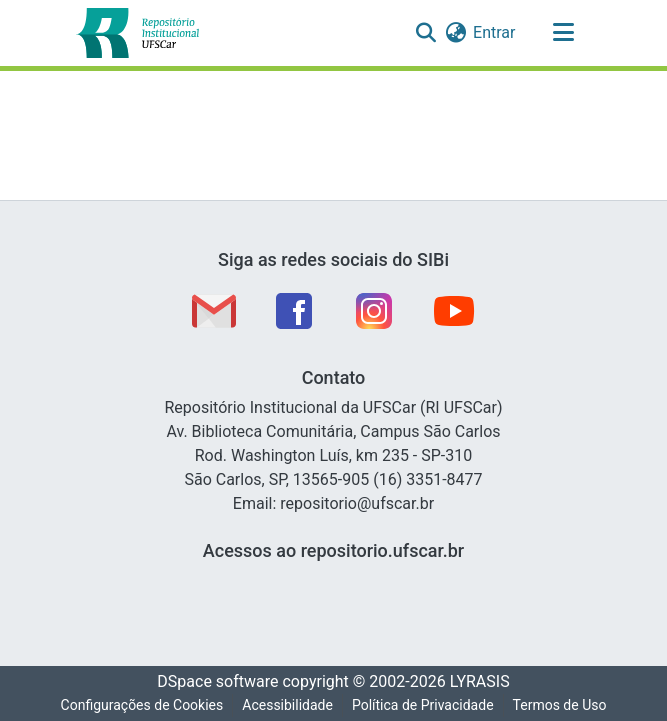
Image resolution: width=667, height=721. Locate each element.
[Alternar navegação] (564, 33)
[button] (138, 33)
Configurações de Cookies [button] (142, 705)
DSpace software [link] (217, 681)
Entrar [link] (494, 32)
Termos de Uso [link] (560, 705)
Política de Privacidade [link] (423, 705)
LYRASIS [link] (480, 681)
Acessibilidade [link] (287, 705)
